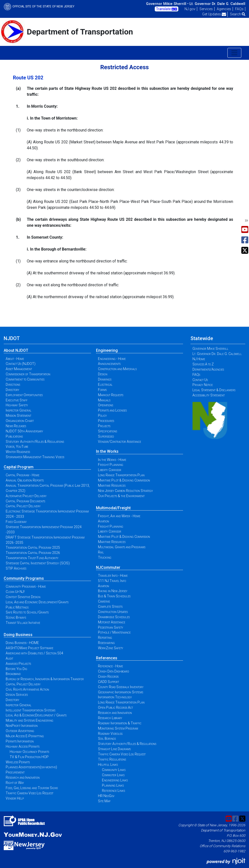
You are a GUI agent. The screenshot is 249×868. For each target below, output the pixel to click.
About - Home (15, 359)
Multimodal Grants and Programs (122, 547)
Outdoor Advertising (20, 731)
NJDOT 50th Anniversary (24, 431)
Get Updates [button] (214, 14)
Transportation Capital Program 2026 (33, 553)
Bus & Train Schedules (114, 596)
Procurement (15, 772)
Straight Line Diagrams (114, 749)
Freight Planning (111, 465)
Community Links (114, 770)
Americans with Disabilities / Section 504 (34, 653)
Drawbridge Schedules (114, 617)
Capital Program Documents (25, 501)
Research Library (110, 718)
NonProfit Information (22, 726)
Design (103, 374)
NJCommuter (108, 567)
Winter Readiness (18, 452)
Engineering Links (115, 780)
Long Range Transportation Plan (121, 475)
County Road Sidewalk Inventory (121, 687)
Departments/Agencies (208, 369)
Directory (13, 390)
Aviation (104, 521)
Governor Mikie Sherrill (210, 349)
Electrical (105, 385)
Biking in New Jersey (113, 591)
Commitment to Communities (25, 379)
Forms (102, 390)
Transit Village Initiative (23, 623)
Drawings (105, 379)
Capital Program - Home (23, 475)
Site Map (104, 801)
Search (238, 14)
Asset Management (19, 369)
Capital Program (19, 467)
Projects (104, 426)
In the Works (107, 451)
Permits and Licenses (112, 410)
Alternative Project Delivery (26, 496)
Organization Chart (20, 421)
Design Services (17, 695)
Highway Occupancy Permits (29, 752)
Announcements (109, 364)
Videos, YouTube (17, 447)
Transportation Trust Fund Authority (32, 558)
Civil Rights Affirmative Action (27, 689)
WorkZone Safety (111, 648)
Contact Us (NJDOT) (21, 364)
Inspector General (19, 410)
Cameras (104, 601)
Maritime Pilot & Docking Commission (124, 480)
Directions (13, 385)
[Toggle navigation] (234, 53)
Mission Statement (18, 416)
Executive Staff (17, 400)
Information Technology (115, 697)
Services (206, 9)
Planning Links (113, 785)
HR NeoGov (106, 796)
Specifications (108, 431)
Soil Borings (107, 739)
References (107, 658)
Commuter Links (113, 775)
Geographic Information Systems (121, 692)
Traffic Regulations (112, 759)
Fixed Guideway (16, 522)
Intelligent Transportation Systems (31, 710)
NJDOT (12, 338)
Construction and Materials (117, 369)
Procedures (106, 421)
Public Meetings (17, 607)
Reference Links (113, 791)
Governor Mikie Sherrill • (167, 4)
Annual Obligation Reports (25, 480)
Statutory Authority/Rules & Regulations (35, 442)
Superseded (106, 436)
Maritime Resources (112, 485)
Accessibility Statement (209, 395)
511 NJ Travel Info (112, 581)
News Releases (16, 426)
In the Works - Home (112, 460)
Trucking (105, 557)
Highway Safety (17, 405)
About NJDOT (16, 350)
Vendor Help (15, 798)
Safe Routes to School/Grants (27, 612)
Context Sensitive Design (23, 597)
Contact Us (200, 380)
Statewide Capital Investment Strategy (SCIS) (38, 563)
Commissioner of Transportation (28, 374)
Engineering (107, 350)
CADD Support (109, 682)
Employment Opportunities (24, 395)
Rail (101, 552)
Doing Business (18, 635)
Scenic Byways (16, 617)
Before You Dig (16, 669)
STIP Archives (16, 568)
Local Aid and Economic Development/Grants (37, 602)
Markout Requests (111, 395)
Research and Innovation (23, 777)
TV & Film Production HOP (29, 757)
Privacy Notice (203, 385)
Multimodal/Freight (113, 508)
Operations (106, 405)
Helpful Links (108, 765)
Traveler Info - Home (113, 576)
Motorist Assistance (112, 622)
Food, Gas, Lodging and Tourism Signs (32, 788)
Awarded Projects (18, 664)
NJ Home (199, 359)
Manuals (104, 400)
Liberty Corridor (110, 470)
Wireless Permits (18, 762)
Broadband (13, 674)
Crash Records (108, 676)
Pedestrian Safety (111, 627)
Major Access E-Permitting (25, 736)
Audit (9, 658)
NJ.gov (190, 9)
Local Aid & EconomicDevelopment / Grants (36, 715)
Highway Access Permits (23, 746)
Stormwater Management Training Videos (35, 457)
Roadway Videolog (110, 734)
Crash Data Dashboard (113, 671)
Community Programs (24, 578)
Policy (102, 416)
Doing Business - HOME (22, 643)
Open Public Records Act (115, 707)
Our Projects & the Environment (121, 496)
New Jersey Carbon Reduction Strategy (125, 491)
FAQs (239, 9)
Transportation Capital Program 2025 (33, 547)
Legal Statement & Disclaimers (214, 390)
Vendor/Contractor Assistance (120, 442)
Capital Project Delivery (23, 506)
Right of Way (15, 783)
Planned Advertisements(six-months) (31, 767)
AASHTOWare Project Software (30, 648)
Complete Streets (110, 607)
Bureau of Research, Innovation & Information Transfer (45, 679)
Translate (167, 9)
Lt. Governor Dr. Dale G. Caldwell (217, 4)
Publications (14, 436)
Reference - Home (110, 666)
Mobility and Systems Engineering (30, 720)
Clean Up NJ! (15, 592)
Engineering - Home (112, 359)
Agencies (224, 9)
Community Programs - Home (26, 586)
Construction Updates (113, 612)
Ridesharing (106, 643)
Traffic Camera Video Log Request (30, 793)
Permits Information (20, 741)
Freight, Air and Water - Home (119, 516)
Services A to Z (203, 364)
